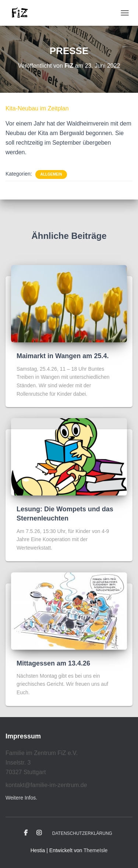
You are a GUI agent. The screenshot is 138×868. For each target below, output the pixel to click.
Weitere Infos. (21, 798)
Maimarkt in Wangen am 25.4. (63, 356)
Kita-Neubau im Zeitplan (37, 108)
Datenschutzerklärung (82, 833)
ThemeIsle (95, 850)
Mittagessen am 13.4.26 (53, 663)
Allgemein (51, 174)
